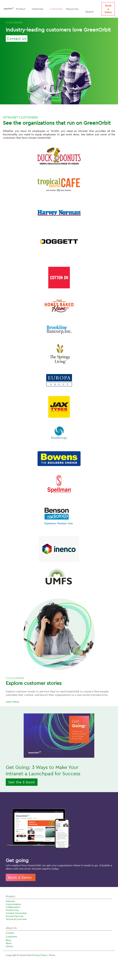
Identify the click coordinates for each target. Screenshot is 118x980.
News (9, 943)
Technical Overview (16, 919)
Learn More (12, 702)
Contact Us (17, 38)
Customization (13, 904)
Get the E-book (22, 782)
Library (9, 946)
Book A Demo (21, 877)
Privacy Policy (40, 955)
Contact (10, 933)
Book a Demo (108, 9)
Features (10, 901)
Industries (39, 9)
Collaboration (13, 907)
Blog (8, 940)
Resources (74, 9)
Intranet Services (15, 916)
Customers (56, 9)
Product (22, 9)
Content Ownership (16, 913)
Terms (52, 955)
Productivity (12, 910)
